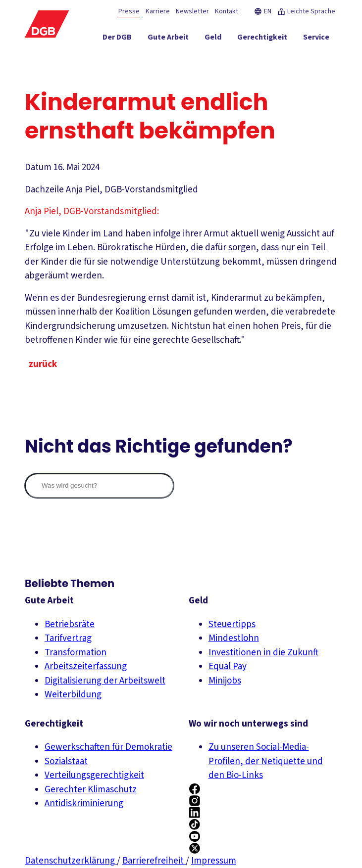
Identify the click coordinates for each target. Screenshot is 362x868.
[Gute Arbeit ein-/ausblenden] (168, 39)
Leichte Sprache (306, 11)
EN (263, 11)
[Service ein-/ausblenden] (316, 39)
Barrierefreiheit (154, 861)
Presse (129, 11)
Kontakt (227, 11)
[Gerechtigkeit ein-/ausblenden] (262, 39)
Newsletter (192, 11)
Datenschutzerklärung (71, 861)
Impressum (214, 861)
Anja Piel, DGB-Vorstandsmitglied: (92, 211)
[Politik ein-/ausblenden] (317, 57)
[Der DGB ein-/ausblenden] (117, 39)
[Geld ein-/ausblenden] (213, 39)
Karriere (158, 11)
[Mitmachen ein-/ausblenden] (269, 57)
